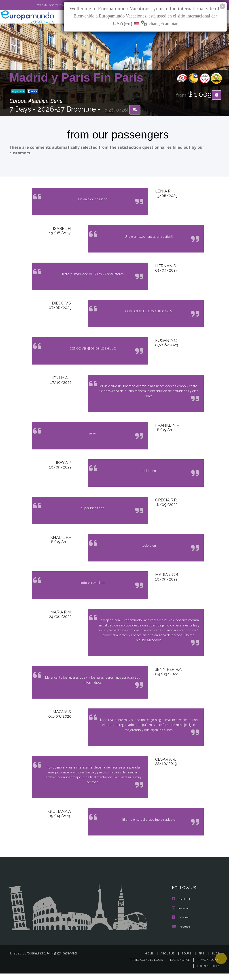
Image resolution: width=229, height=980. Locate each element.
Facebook (182, 906)
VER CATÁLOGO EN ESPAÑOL (43, 5)
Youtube (181, 933)
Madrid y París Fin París (76, 78)
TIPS (202, 960)
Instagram (182, 915)
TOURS (188, 960)
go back (18, 92)
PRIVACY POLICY (207, 966)
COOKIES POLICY (207, 972)
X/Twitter (181, 924)
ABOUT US (169, 960)
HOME (151, 960)
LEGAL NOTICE (178, 966)
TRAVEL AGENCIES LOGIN (143, 966)
